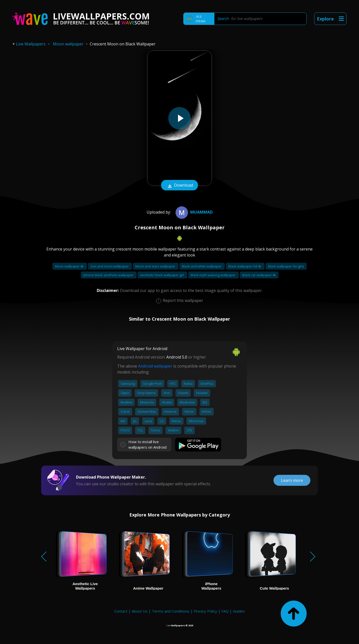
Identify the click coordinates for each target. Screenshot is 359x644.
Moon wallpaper (68, 44)
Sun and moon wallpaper (110, 266)
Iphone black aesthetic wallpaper (109, 275)
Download (179, 186)
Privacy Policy (205, 611)
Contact (121, 611)
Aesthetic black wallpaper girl (162, 275)
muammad (193, 212)
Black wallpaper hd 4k (245, 266)
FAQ (225, 611)
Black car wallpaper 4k (259, 275)
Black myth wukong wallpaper (214, 275)
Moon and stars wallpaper (156, 266)
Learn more (292, 480)
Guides (239, 611)
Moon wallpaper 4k (70, 266)
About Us (140, 611)
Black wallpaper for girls (286, 266)
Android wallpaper (155, 366)
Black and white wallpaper (202, 266)
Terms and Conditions (171, 611)
